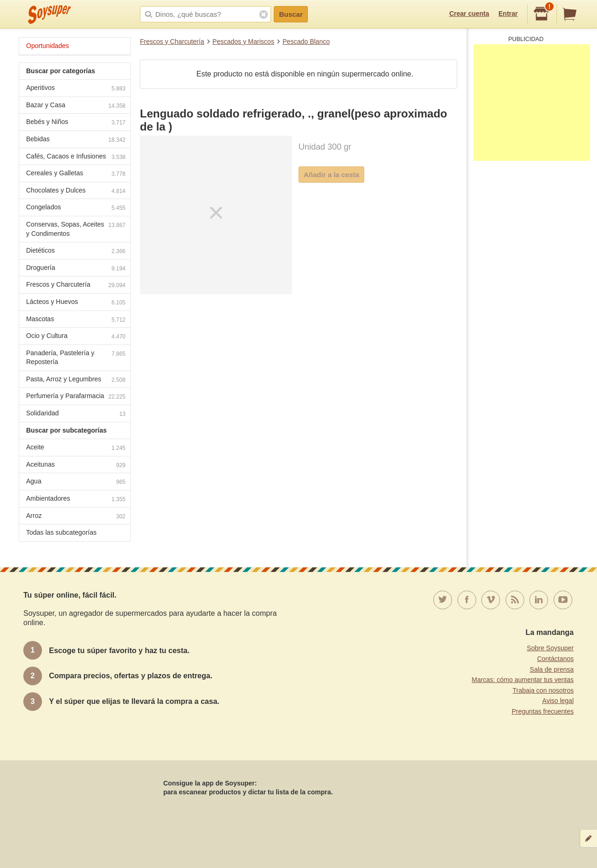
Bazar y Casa (76, 106)
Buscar (291, 14)
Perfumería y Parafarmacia (76, 397)
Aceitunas (76, 465)
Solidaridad (76, 414)
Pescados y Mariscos (243, 41)
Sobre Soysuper (550, 648)
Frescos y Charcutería (172, 41)
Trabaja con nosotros (543, 690)
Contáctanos (555, 659)
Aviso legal (558, 701)
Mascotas (76, 320)
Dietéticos (76, 251)
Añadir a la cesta (331, 175)
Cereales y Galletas (76, 174)
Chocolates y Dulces (76, 191)
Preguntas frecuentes (543, 711)
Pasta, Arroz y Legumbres (76, 380)
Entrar (508, 14)
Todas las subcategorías (61, 532)
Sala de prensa (552, 669)
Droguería (76, 269)
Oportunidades (48, 46)
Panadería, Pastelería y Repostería (76, 358)
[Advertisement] (532, 103)
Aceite (76, 448)
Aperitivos (76, 89)
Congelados (76, 208)
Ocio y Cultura (76, 337)
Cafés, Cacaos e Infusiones (76, 157)
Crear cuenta (469, 14)
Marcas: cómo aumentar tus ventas (523, 680)
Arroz (76, 517)
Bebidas (76, 140)
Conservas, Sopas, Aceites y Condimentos (76, 229)
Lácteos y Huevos (76, 303)
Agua (76, 482)
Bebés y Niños (76, 123)
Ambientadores (76, 499)
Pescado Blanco (306, 41)
